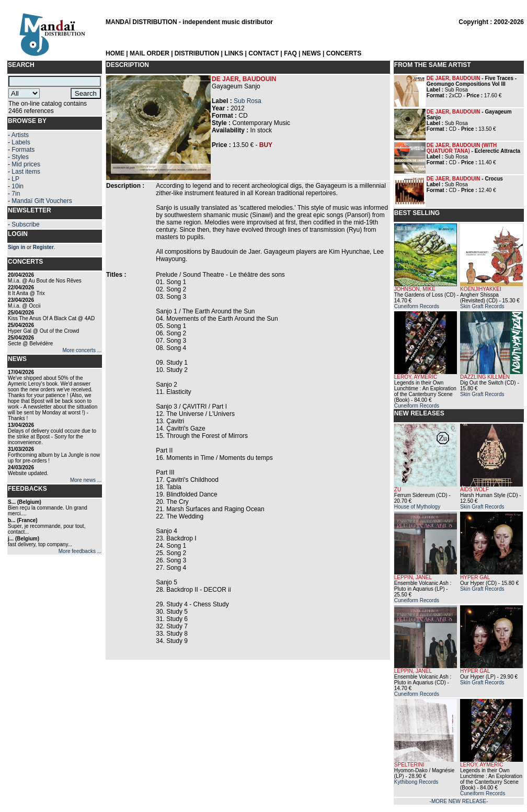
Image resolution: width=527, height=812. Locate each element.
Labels (21, 142)
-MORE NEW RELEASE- (459, 801)
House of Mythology (417, 507)
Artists (20, 135)
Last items (26, 172)
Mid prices (26, 164)
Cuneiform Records (417, 306)
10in (18, 186)
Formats (23, 150)
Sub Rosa (248, 101)
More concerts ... (82, 350)
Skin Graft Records (482, 306)
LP (15, 179)
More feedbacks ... (80, 551)
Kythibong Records (416, 782)
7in (16, 194)
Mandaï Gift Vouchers (42, 201)
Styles (20, 157)
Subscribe (25, 224)
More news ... (86, 480)
